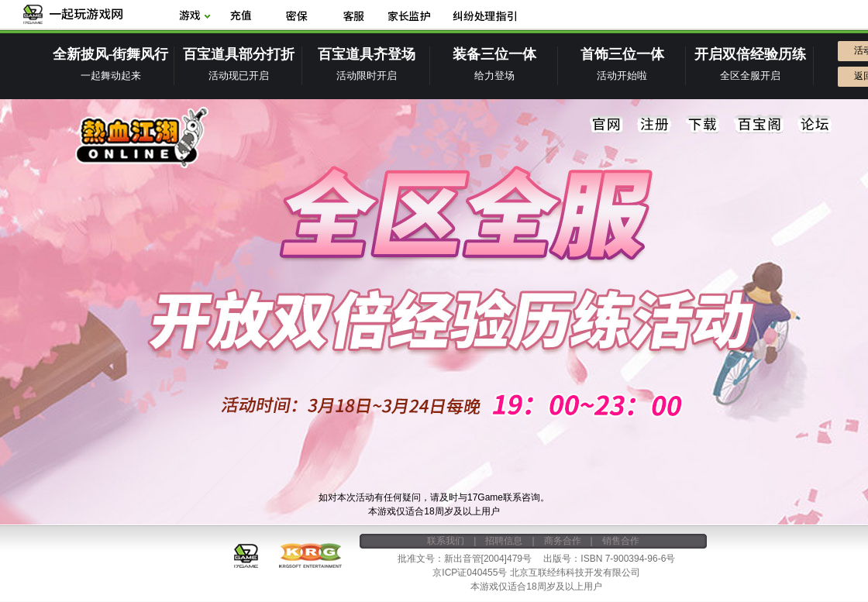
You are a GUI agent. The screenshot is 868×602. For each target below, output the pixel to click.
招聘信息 (504, 541)
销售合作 (621, 541)
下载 (703, 125)
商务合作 (563, 541)
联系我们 (446, 541)
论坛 (815, 125)
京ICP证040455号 (470, 573)
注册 (655, 125)
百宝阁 (759, 125)
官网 (607, 125)
